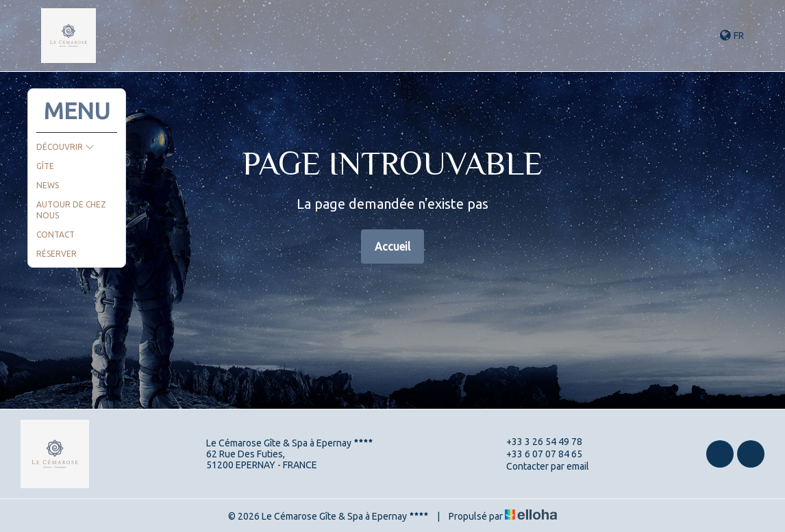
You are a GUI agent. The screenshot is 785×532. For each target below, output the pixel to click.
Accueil (392, 246)
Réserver (57, 254)
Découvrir (65, 147)
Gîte (45, 166)
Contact (55, 235)
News (48, 185)
